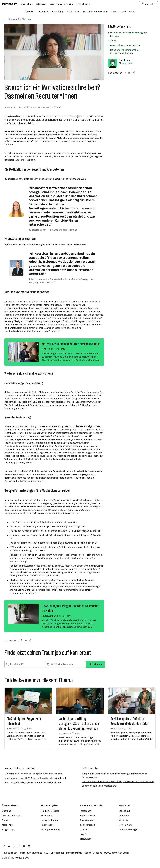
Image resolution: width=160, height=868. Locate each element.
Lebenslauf (14, 131)
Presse (6, 820)
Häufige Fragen (10, 853)
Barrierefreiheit (74, 853)
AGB (46, 853)
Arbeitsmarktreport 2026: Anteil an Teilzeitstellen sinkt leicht (35, 778)
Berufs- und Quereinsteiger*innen (82, 426)
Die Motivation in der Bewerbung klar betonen (129, 34)
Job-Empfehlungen (129, 830)
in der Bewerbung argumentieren (64, 507)
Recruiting (58, 12)
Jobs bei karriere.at (12, 816)
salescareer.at (87, 825)
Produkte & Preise (50, 811)
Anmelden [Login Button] (148, 4)
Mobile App (7, 825)
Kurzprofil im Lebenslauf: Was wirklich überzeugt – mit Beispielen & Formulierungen (115, 775)
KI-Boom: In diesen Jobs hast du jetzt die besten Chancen (33, 774)
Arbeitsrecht (129, 12)
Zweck (114, 41)
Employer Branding (51, 830)
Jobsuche (43, 12)
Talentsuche (47, 825)
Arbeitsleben (73, 12)
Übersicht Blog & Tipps (18, 19)
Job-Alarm (124, 816)
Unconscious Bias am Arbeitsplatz (99, 786)
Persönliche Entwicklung (96, 12)
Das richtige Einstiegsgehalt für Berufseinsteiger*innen (33, 782)
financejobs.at (87, 820)
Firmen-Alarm (126, 825)
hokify (83, 834)
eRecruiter (85, 839)
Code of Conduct (93, 853)
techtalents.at (88, 816)
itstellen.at (86, 811)
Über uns (6, 811)
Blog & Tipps (8, 830)
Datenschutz (57, 853)
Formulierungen (70, 503)
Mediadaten (47, 816)
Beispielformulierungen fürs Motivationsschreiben (124, 52)
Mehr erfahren (126, 63)
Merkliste (124, 820)
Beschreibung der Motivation (125, 45)
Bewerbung (10, 107)
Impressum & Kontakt (31, 853)
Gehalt (115, 12)
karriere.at (117, 853)
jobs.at (84, 830)
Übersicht (30, 12)
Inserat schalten (49, 820)
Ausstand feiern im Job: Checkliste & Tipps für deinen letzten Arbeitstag (118, 781)
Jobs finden (96, 664)
